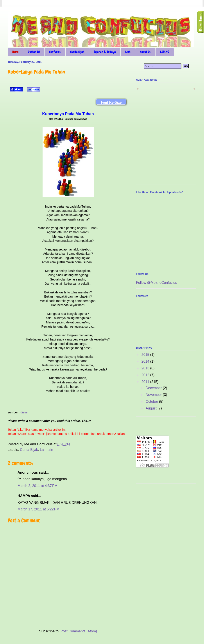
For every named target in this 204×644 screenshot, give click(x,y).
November (154, 395)
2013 (146, 368)
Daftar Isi (34, 52)
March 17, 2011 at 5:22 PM (38, 509)
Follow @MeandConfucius (157, 283)
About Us (145, 52)
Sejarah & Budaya (105, 52)
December (154, 388)
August (152, 408)
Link (128, 52)
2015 (146, 355)
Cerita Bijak (77, 52)
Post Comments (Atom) (79, 631)
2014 (146, 361)
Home (15, 52)
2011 (146, 382)
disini (24, 412)
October (152, 401)
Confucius (55, 52)
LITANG (165, 52)
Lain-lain (47, 450)
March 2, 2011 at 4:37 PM (38, 486)
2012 (146, 375)
